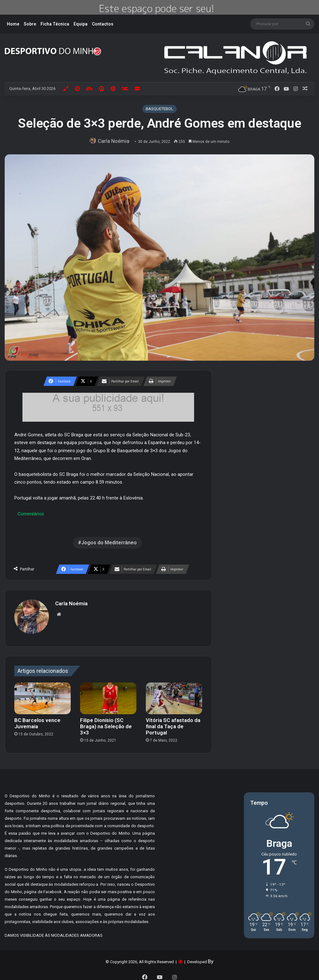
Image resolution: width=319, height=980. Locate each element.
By (211, 958)
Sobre (30, 24)
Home (13, 24)
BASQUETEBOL (159, 109)
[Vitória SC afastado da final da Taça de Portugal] (174, 695)
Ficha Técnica (55, 24)
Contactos (103, 24)
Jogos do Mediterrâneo (109, 543)
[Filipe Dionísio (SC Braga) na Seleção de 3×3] (108, 695)
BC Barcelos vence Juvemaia (37, 720)
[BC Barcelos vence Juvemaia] (43, 695)
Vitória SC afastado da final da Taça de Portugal (173, 723)
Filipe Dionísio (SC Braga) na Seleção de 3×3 (106, 723)
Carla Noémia (115, 141)
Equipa (81, 24)
